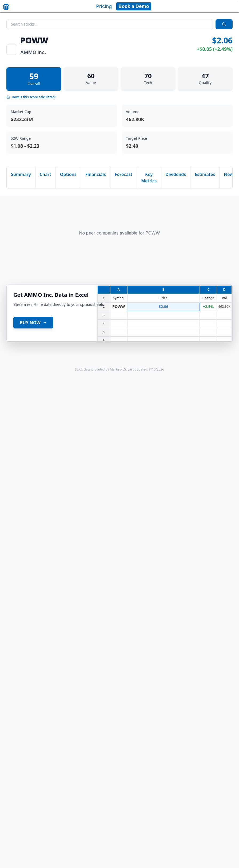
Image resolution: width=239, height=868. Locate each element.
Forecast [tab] (124, 174)
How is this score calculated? (31, 97)
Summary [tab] (21, 174)
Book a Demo (134, 6)
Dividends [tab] (176, 174)
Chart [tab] (45, 174)
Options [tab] (68, 174)
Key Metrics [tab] (149, 178)
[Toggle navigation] (230, 6)
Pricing (104, 6)
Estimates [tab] (205, 174)
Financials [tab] (96, 174)
